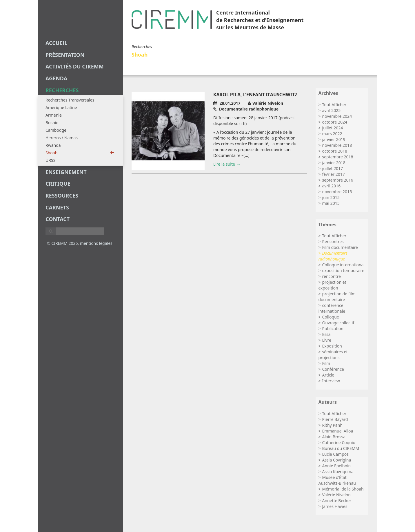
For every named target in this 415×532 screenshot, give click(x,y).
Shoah (80, 153)
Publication (333, 329)
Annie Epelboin (337, 466)
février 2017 (334, 174)
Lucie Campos (335, 454)
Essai (327, 334)
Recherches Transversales (70, 100)
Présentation (65, 55)
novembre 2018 (337, 145)
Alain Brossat (335, 437)
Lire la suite (224, 164)
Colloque (331, 317)
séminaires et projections (333, 355)
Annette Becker (337, 501)
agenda (56, 78)
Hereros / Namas (62, 138)
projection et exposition (332, 285)
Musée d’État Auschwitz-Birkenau (337, 480)
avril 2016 (332, 186)
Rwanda (53, 145)
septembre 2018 (338, 157)
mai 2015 (331, 203)
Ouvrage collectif (338, 323)
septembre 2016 (338, 180)
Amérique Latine (61, 107)
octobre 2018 (335, 151)
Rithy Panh (332, 425)
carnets (57, 207)
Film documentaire (340, 247)
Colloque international (344, 265)
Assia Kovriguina (338, 472)
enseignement (66, 172)
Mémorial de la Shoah (343, 489)
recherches (62, 90)
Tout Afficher (334, 105)
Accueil (57, 43)
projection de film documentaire (337, 297)
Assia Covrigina (337, 460)
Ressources (62, 196)
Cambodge (56, 130)
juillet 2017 (333, 168)
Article (328, 375)
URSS (50, 160)
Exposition (332, 346)
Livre (327, 340)
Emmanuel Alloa (338, 431)
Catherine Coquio (339, 443)
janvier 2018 (334, 163)
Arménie (54, 115)
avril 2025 (332, 110)
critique (58, 184)
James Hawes (335, 506)
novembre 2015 (337, 192)
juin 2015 (331, 197)
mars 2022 (332, 134)
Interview (331, 381)
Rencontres (333, 241)
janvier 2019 (334, 139)
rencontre (332, 276)
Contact (58, 219)
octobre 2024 (335, 122)
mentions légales (96, 243)
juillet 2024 (333, 128)
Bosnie (52, 123)
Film (326, 363)
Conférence (333, 369)
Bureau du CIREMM (341, 448)
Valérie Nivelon (336, 495)
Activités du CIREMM (75, 66)
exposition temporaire (343, 270)
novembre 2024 (337, 116)
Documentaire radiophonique (333, 256)
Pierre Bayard (335, 419)
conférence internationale (332, 308)
